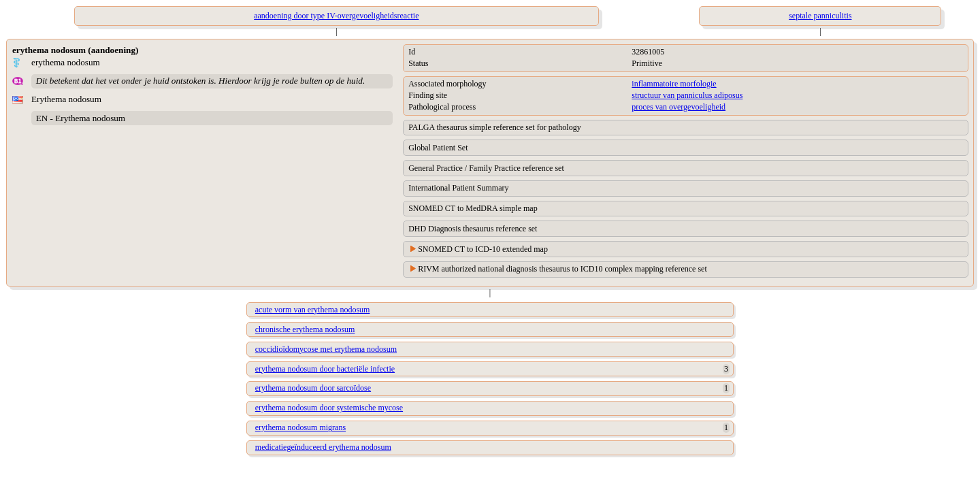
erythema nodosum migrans (300, 427)
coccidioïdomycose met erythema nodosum (326, 349)
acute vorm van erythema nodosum (313, 310)
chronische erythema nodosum (305, 329)
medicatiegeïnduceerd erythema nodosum (323, 447)
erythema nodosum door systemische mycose (329, 408)
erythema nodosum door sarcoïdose (313, 388)
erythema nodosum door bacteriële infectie (325, 369)
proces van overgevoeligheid (679, 107)
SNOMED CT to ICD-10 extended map (483, 249)
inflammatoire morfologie (674, 84)
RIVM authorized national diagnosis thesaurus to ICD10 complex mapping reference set (562, 269)
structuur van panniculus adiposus (687, 95)
